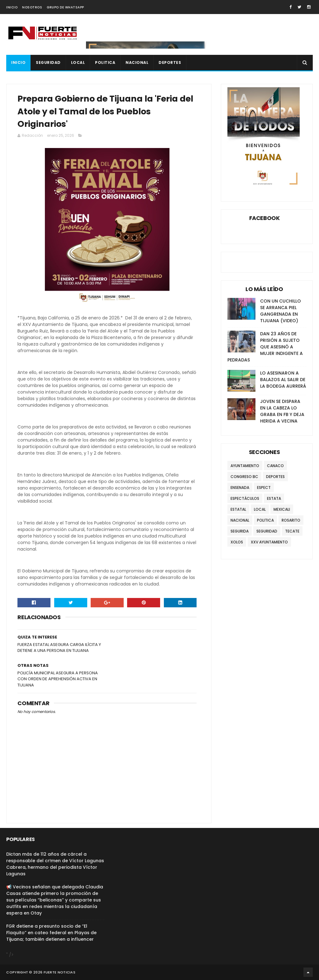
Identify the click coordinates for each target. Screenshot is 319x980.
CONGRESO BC (244, 477)
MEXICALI (282, 509)
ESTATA (274, 498)
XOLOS (237, 542)
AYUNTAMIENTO (245, 466)
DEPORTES (170, 62)
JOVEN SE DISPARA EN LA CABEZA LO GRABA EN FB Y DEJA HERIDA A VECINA (282, 411)
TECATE (292, 531)
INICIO (12, 7)
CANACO (275, 466)
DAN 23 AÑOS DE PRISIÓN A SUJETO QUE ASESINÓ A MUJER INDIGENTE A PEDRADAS (265, 347)
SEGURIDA (240, 531)
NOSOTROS (32, 7)
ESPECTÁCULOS (245, 498)
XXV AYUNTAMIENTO (269, 542)
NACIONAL (137, 62)
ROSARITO (291, 520)
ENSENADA (240, 488)
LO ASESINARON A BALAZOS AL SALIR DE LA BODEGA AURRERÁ (283, 380)
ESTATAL (238, 509)
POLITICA (105, 62)
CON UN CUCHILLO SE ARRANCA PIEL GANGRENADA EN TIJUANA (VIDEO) (281, 311)
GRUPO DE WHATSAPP (65, 7)
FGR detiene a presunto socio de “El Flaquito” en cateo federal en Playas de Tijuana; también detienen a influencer (51, 933)
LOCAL (78, 62)
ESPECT (264, 488)
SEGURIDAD (48, 62)
